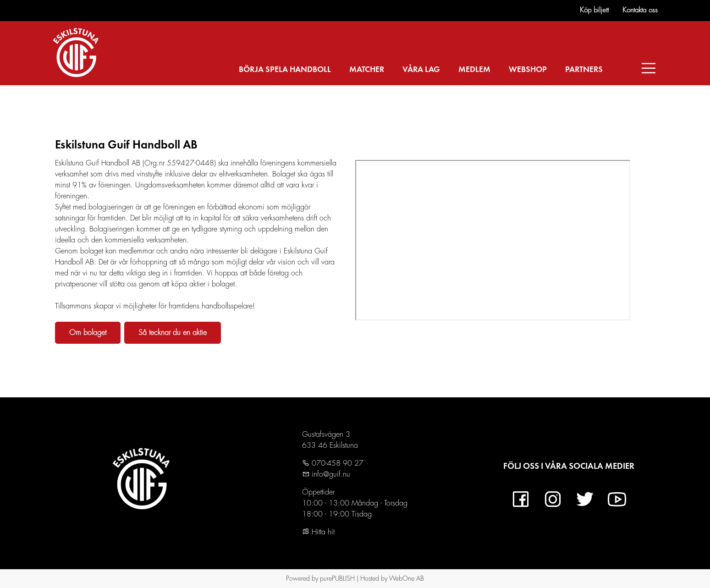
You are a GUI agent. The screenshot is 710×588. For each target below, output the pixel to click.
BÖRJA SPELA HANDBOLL (285, 70)
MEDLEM (474, 70)
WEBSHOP (528, 70)
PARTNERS (584, 70)
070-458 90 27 (336, 463)
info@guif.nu (330, 474)
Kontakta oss (640, 10)
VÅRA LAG (421, 70)
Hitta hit (318, 532)
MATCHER (367, 70)
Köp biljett (594, 10)
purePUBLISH (337, 578)
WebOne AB (407, 578)
